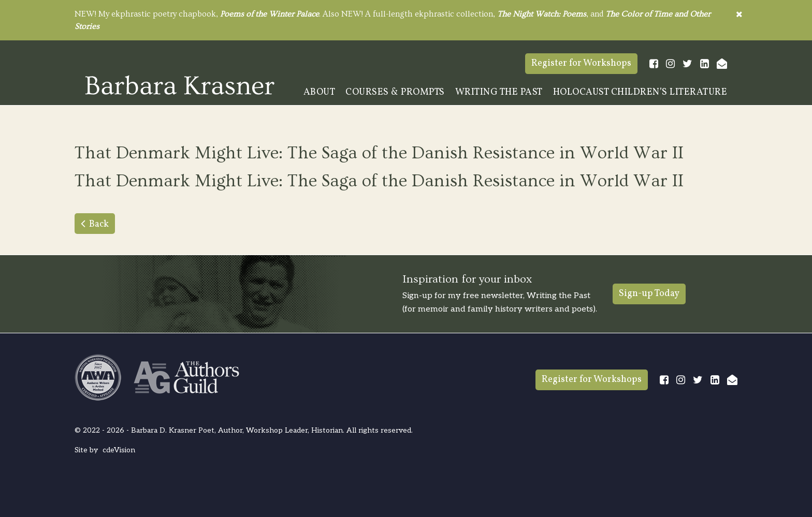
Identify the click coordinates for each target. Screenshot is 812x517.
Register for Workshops (581, 63)
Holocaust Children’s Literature (640, 92)
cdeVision (119, 450)
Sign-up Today (649, 294)
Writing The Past (499, 92)
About (320, 92)
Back (99, 224)
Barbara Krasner (180, 85)
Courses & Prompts (395, 92)
